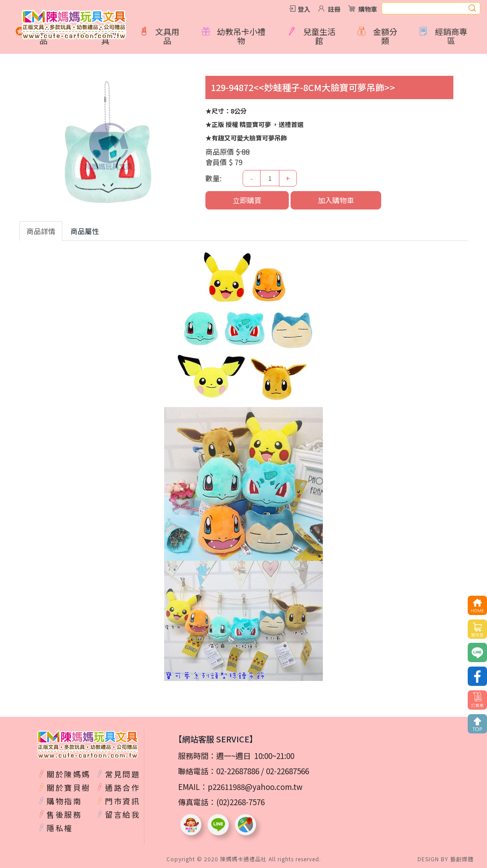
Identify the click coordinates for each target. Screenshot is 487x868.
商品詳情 (41, 231)
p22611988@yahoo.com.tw (255, 787)
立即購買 (247, 200)
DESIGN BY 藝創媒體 (446, 859)
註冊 (334, 9)
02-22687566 (287, 771)
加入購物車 (336, 200)
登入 (304, 9)
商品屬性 (85, 231)
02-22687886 (238, 771)
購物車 (368, 9)
